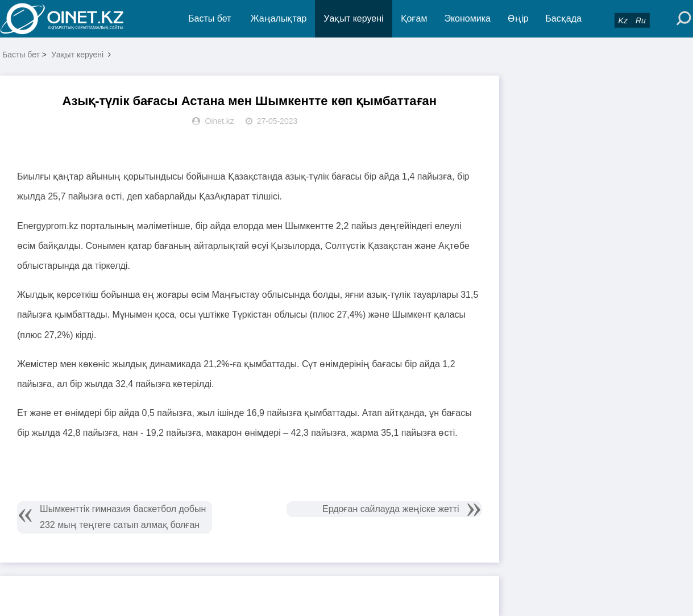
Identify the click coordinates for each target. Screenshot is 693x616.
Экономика (467, 18)
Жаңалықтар (279, 18)
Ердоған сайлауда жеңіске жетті (391, 509)
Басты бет (209, 18)
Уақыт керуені (353, 18)
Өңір (518, 18)
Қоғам (414, 18)
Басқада (563, 18)
